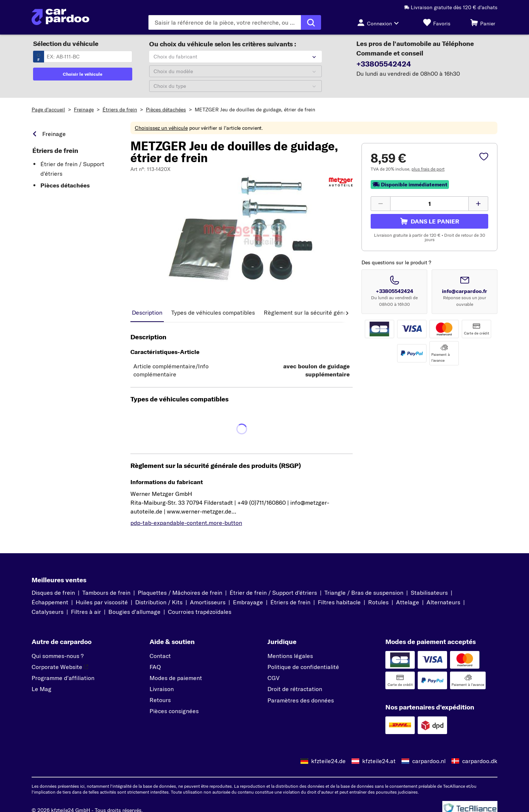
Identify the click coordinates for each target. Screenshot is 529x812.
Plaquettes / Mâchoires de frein (180, 593)
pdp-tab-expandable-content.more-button (186, 523)
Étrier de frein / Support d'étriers (72, 169)
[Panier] (483, 22)
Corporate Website (60, 667)
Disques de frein (53, 593)
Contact (160, 656)
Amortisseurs (208, 602)
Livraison (162, 689)
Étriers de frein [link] (55, 151)
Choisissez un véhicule (161, 128)
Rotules (378, 602)
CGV (274, 678)
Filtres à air (86, 612)
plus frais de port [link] (428, 169)
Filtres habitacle (339, 602)
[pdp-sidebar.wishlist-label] (484, 157)
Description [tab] (147, 312)
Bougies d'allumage (134, 612)
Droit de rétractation (295, 689)
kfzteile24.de (328, 761)
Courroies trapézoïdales (200, 612)
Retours (160, 700)
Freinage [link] (54, 134)
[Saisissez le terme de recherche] (225, 22)
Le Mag (42, 689)
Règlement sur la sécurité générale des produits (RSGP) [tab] (338, 312)
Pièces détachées (166, 110)
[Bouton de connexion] (380, 22)
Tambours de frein (106, 593)
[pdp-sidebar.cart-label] (429, 221)
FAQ (155, 667)
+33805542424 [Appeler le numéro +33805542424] (395, 291)
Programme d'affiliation (63, 678)
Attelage (408, 602)
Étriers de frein (120, 110)
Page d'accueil (48, 110)
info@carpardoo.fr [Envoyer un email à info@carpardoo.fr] (465, 291)
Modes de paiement (176, 678)
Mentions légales (290, 656)
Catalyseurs (48, 612)
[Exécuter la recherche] (311, 22)
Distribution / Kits (159, 602)
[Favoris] (437, 22)
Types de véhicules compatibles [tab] (213, 312)
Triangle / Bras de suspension (364, 593)
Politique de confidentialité (303, 667)
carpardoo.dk (480, 761)
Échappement (50, 602)
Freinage (84, 110)
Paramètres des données (301, 700)
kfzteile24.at (379, 761)
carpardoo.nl (429, 761)
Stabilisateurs (429, 593)
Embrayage (248, 602)
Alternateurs (443, 602)
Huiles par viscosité (102, 602)
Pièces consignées (174, 711)
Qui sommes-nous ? (57, 656)
